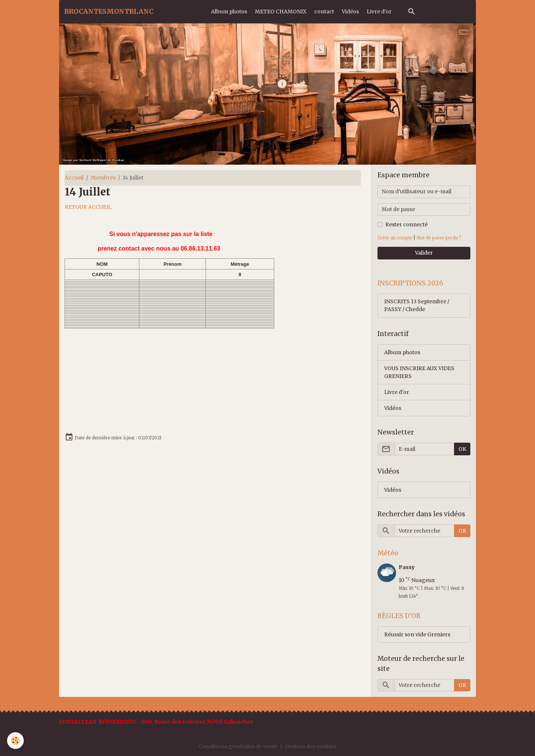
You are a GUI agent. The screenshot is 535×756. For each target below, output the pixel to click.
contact (324, 12)
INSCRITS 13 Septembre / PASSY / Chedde (417, 305)
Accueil (74, 178)
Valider (424, 253)
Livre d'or (379, 12)
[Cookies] (16, 741)
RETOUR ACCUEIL (88, 207)
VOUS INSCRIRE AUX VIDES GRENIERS (419, 372)
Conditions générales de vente (238, 746)
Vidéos (350, 12)
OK (462, 449)
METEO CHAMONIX (281, 12)
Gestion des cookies (311, 746)
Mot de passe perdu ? (439, 238)
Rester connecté (406, 224)
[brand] (109, 12)
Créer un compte (395, 238)
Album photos (229, 12)
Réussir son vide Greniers (417, 634)
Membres (103, 178)
